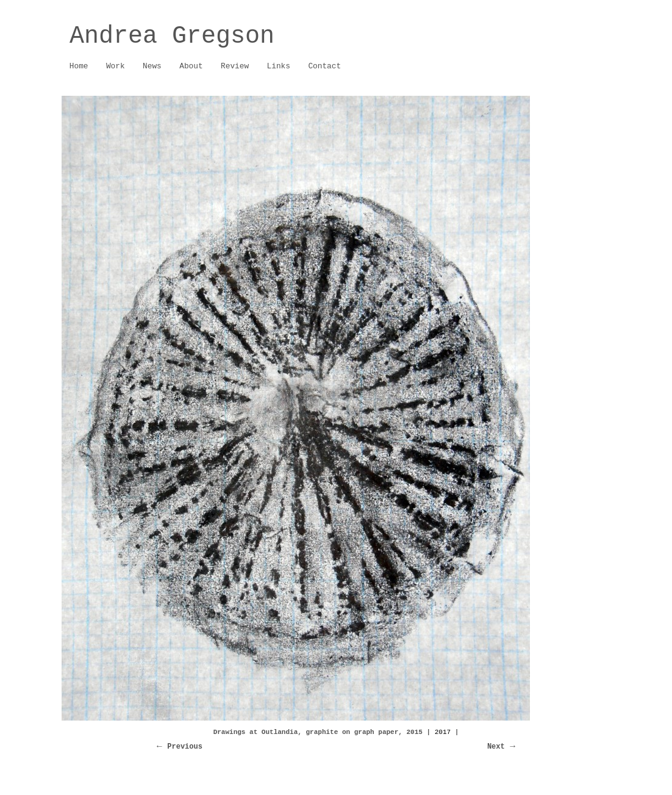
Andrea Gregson (172, 36)
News (152, 66)
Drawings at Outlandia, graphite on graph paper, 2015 (318, 732)
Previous (185, 747)
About (188, 67)
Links (279, 66)
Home (79, 66)
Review (235, 66)
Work (113, 67)
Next (496, 747)
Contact (324, 66)
